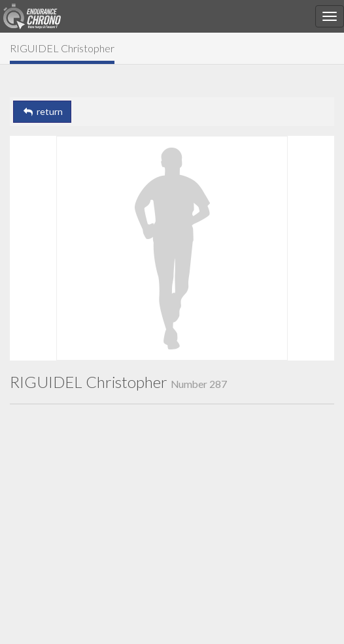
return (42, 111)
